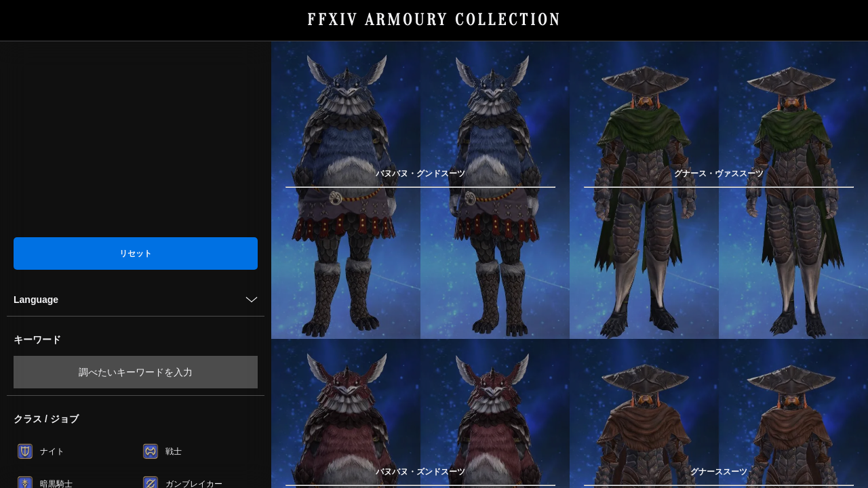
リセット (136, 253)
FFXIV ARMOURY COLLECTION (434, 20)
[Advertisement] (136, 139)
